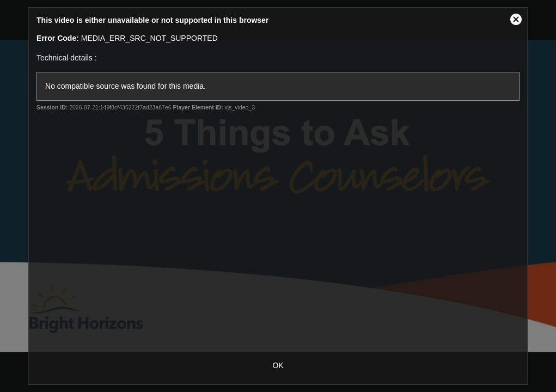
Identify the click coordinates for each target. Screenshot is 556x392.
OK (278, 365)
